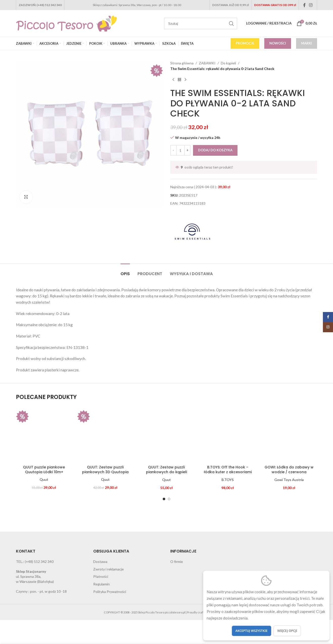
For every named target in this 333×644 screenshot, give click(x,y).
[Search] (201, 23)
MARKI (307, 43)
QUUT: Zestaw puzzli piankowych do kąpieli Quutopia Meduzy (166, 472)
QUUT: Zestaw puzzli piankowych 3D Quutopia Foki (105, 472)
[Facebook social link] (304, 5)
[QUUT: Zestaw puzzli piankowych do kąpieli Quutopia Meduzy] (166, 434)
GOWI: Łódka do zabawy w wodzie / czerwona (289, 470)
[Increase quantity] (187, 150)
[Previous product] (173, 80)
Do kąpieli (228, 63)
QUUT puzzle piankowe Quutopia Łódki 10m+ (44, 470)
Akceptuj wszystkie (252, 631)
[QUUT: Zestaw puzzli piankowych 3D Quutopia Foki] (105, 434)
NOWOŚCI (278, 43)
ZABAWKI (207, 63)
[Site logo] (66, 23)
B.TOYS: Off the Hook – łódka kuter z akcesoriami (228, 470)
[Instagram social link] (311, 5)
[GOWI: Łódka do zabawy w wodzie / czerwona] (289, 434)
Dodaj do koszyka (215, 150)
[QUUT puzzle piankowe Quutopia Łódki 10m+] (44, 434)
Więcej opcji (287, 631)
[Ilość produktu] (180, 150)
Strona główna (182, 63)
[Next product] (185, 80)
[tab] (125, 271)
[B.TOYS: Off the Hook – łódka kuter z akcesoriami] (228, 434)
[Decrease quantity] (173, 150)
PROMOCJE (245, 43)
